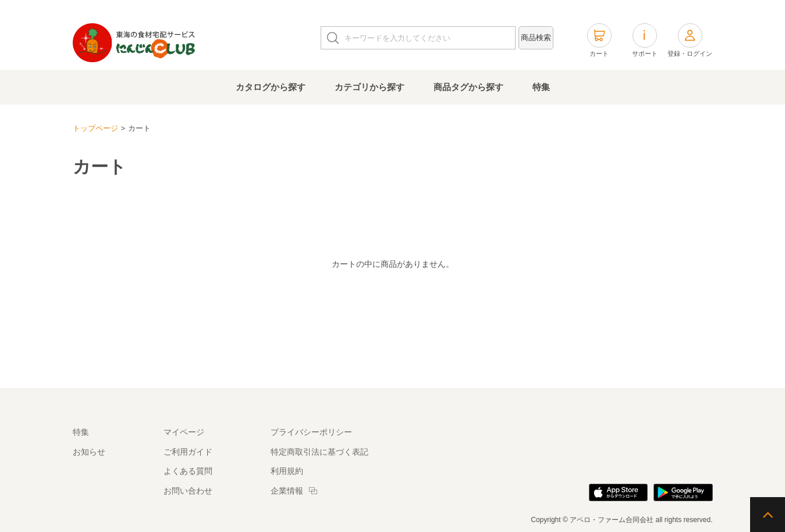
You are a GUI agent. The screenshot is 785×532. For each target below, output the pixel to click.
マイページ (184, 432)
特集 (541, 87)
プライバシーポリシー (311, 432)
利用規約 (287, 471)
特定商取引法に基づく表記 (319, 452)
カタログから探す (271, 87)
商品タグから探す (468, 87)
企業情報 (287, 491)
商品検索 (536, 38)
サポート (645, 40)
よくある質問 (188, 471)
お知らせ (89, 452)
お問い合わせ (188, 491)
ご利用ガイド (188, 452)
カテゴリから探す (370, 87)
